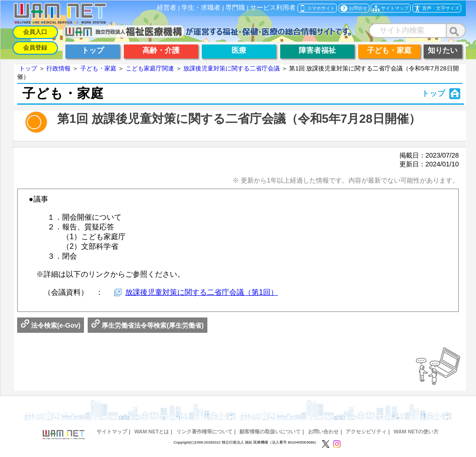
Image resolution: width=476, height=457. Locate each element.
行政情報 (58, 68)
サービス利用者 (273, 8)
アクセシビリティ (366, 432)
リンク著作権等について (204, 432)
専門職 (235, 8)
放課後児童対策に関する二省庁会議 (232, 68)
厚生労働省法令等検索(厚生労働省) (148, 325)
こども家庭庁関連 (150, 68)
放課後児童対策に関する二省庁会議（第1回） (202, 292)
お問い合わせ (323, 432)
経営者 (167, 8)
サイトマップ (112, 432)
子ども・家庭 (98, 68)
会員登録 (35, 48)
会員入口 (35, 32)
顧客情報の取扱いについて (270, 432)
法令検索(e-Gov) (51, 325)
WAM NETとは (151, 432)
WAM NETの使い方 (416, 432)
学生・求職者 (201, 8)
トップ (28, 68)
